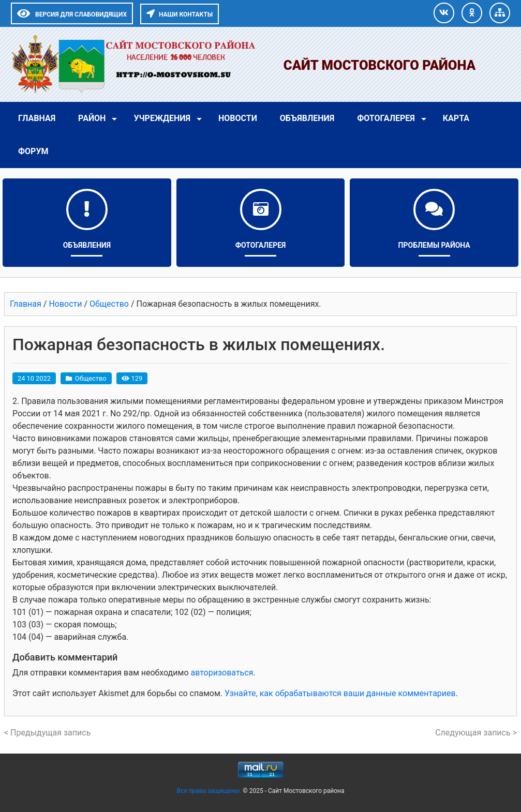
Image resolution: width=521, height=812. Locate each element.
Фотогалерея (386, 118)
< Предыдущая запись (47, 733)
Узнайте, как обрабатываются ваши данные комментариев (340, 693)
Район (92, 118)
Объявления (307, 118)
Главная (37, 118)
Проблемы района (434, 245)
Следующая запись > (476, 733)
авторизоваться (222, 673)
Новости (238, 118)
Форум (33, 151)
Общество (91, 378)
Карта (456, 118)
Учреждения (162, 118)
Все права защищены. (210, 791)
